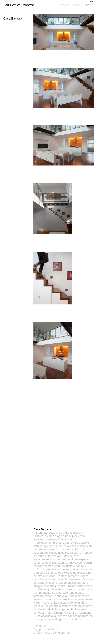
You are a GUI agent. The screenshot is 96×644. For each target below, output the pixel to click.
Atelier (76, 5)
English (91, 2)
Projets (64, 5)
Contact (87, 5)
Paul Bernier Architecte (19, 5)
